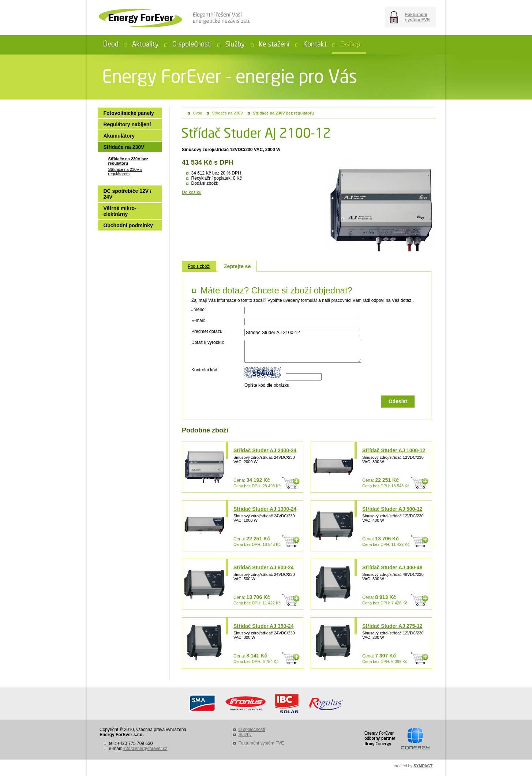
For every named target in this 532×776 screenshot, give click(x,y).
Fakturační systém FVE (417, 17)
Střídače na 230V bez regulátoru (283, 113)
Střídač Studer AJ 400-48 (392, 567)
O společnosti (252, 730)
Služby (245, 735)
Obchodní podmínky (128, 225)
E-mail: (198, 320)
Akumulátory (119, 136)
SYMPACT (423, 766)
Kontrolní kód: (205, 370)
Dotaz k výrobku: (208, 342)
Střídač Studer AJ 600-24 (263, 567)
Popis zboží (199, 266)
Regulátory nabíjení (127, 124)
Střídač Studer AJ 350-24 (263, 626)
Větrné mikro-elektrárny (120, 211)
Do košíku (192, 192)
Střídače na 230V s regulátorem (125, 172)
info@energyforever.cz (145, 749)
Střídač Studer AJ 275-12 (392, 626)
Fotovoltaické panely (128, 113)
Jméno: (198, 310)
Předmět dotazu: (207, 331)
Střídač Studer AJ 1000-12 (394, 450)
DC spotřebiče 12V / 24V (127, 194)
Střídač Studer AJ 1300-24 (265, 509)
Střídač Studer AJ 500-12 (392, 509)
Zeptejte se (237, 266)
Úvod (198, 113)
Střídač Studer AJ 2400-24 (265, 450)
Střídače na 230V (227, 113)
